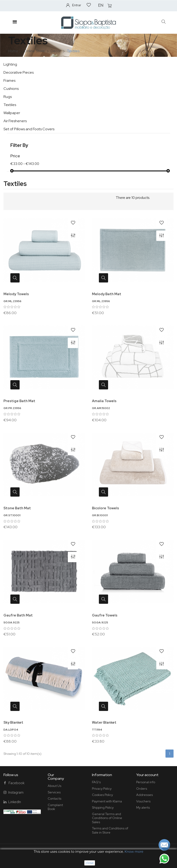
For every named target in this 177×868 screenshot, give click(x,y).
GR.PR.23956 (12, 408)
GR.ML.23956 (12, 301)
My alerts (143, 807)
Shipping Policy (103, 807)
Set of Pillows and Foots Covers (29, 129)
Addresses (145, 795)
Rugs (8, 97)
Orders (142, 789)
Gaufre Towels (105, 615)
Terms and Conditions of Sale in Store (110, 830)
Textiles (10, 105)
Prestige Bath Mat (19, 401)
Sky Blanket (13, 722)
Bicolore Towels (105, 508)
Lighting (10, 64)
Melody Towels (16, 294)
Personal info (146, 782)
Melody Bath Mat (107, 294)
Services (54, 792)
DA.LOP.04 (11, 730)
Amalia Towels (104, 401)
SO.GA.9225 (12, 622)
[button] (164, 22)
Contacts (55, 798)
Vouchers (143, 801)
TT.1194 (97, 730)
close (90, 863)
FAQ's (96, 782)
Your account (147, 775)
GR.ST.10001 (12, 515)
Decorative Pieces (19, 72)
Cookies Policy (102, 795)
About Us (55, 786)
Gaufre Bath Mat (18, 615)
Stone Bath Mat (17, 508)
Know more (134, 852)
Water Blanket (104, 722)
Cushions (11, 89)
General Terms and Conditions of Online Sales (107, 818)
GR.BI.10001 (100, 515)
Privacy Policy (102, 789)
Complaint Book (55, 807)
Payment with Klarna (107, 801)
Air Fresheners (15, 121)
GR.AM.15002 (101, 408)
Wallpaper (12, 113)
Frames (9, 80)
